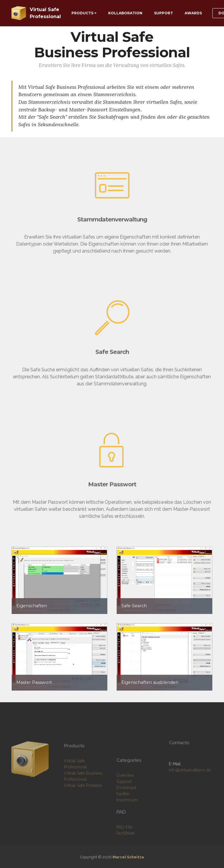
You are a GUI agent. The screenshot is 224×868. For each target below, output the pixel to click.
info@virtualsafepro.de (190, 777)
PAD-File (124, 845)
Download (126, 806)
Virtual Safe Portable (83, 795)
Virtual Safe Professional (45, 13)
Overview (125, 794)
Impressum (127, 818)
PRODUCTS (82, 13)
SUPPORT (163, 13)
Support (124, 800)
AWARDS (193, 13)
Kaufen (123, 812)
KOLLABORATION (125, 13)
